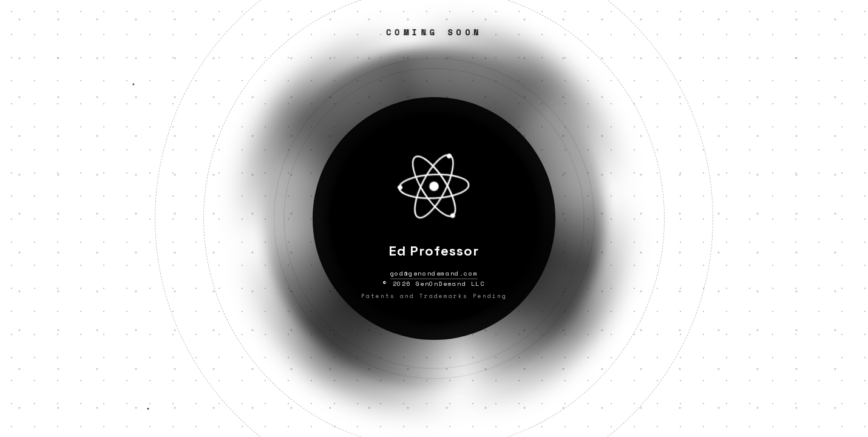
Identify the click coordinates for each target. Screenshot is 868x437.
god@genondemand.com (434, 273)
